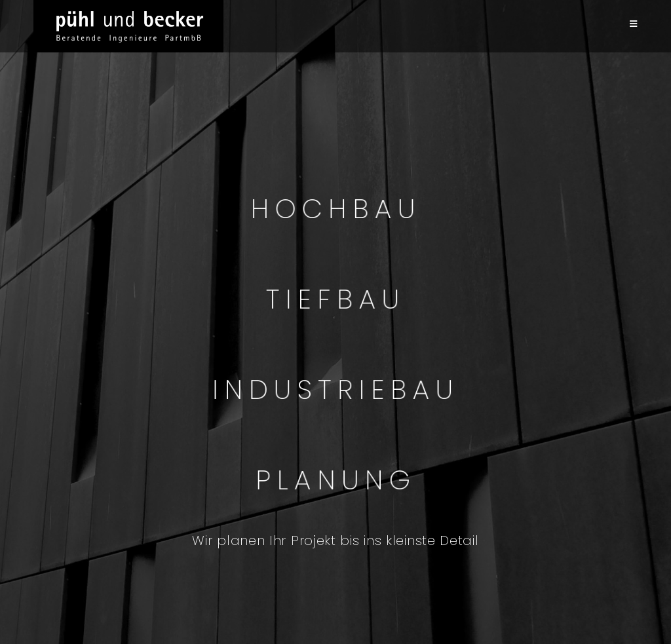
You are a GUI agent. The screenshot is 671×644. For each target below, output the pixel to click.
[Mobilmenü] (634, 24)
